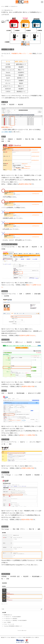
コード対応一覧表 (6, 132)
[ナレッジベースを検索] (22, 609)
